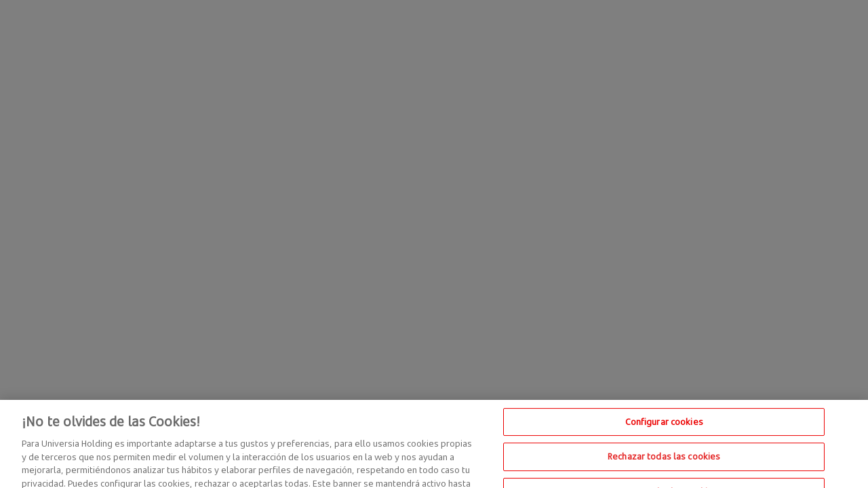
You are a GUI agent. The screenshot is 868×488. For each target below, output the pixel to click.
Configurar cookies (664, 426)
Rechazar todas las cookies (664, 462)
